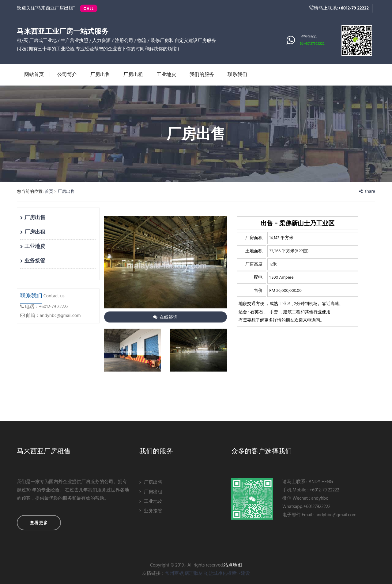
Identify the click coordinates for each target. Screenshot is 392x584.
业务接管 (33, 261)
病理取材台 (196, 574)
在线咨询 (165, 317)
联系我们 (237, 74)
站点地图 (233, 565)
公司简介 (67, 74)
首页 (49, 192)
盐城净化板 (220, 574)
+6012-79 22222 (353, 8)
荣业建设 (241, 574)
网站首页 (34, 74)
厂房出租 (133, 74)
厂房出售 (100, 74)
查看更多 (39, 523)
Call (89, 8)
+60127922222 (312, 44)
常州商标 (174, 574)
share (367, 192)
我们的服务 (202, 74)
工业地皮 (166, 74)
